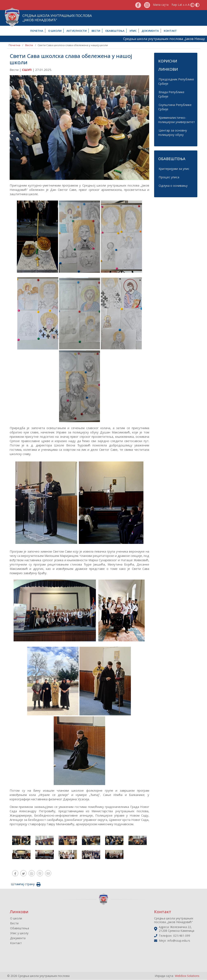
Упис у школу (19, 933)
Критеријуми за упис (174, 169)
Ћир (174, 5)
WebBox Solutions (187, 976)
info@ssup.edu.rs (179, 941)
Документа (150, 31)
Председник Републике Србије (176, 81)
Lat (180, 5)
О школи (55, 31)
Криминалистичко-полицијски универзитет (177, 120)
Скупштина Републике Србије (175, 107)
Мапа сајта (161, 5)
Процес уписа (169, 177)
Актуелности (77, 31)
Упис (133, 31)
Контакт (170, 31)
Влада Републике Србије (171, 94)
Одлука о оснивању (173, 185)
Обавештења (115, 31)
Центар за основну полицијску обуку (173, 132)
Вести (96, 31)
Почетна (37, 31)
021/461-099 (182, 936)
